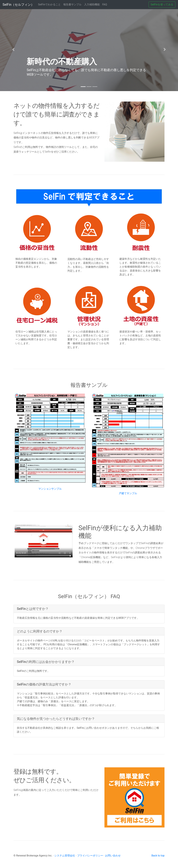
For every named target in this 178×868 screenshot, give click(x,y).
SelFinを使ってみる (162, 4)
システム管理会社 (65, 856)
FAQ (105, 4)
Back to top (158, 856)
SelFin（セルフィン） (18, 5)
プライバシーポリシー (90, 856)
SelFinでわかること (50, 4)
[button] (13, 49)
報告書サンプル (72, 4)
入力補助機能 (92, 4)
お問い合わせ (113, 856)
